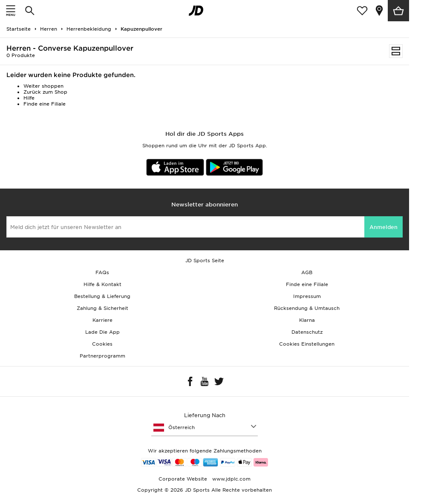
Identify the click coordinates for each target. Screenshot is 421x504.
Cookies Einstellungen (307, 344)
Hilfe (29, 98)
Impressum (307, 296)
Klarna (307, 320)
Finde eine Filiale (45, 104)
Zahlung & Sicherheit (102, 308)
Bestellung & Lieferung (102, 296)
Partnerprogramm (102, 356)
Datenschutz (307, 332)
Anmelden (384, 227)
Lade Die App (102, 332)
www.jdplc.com (231, 479)
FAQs (102, 272)
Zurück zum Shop (45, 92)
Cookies (102, 344)
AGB (307, 272)
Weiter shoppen (43, 86)
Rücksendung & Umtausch (307, 308)
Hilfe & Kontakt (102, 284)
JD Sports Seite (205, 261)
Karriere (102, 320)
